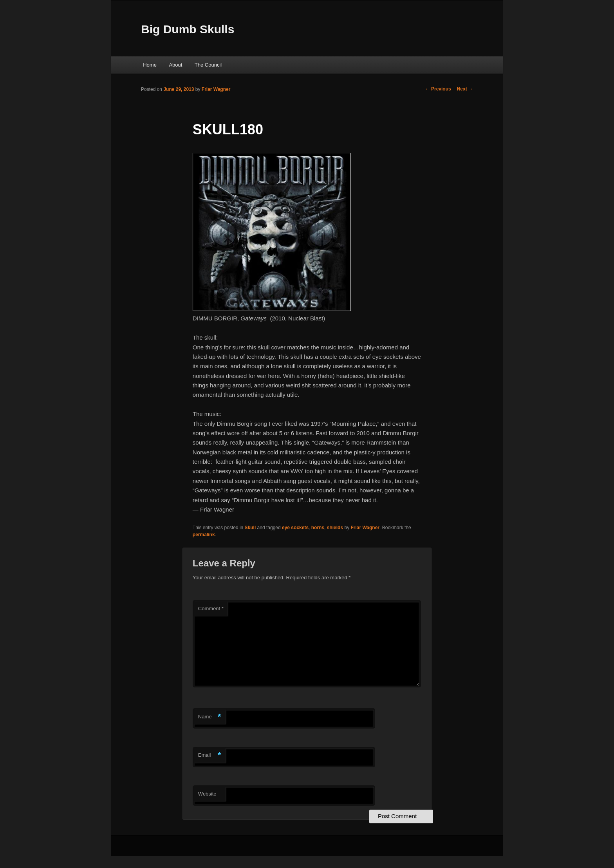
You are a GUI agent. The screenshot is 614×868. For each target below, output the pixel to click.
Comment (211, 609)
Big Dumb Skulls (188, 29)
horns (318, 528)
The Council (208, 65)
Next (465, 89)
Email (210, 755)
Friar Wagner (216, 89)
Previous (438, 89)
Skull (250, 528)
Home (150, 65)
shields (335, 528)
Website (207, 794)
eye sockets (295, 528)
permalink (204, 535)
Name (210, 717)
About (175, 65)
